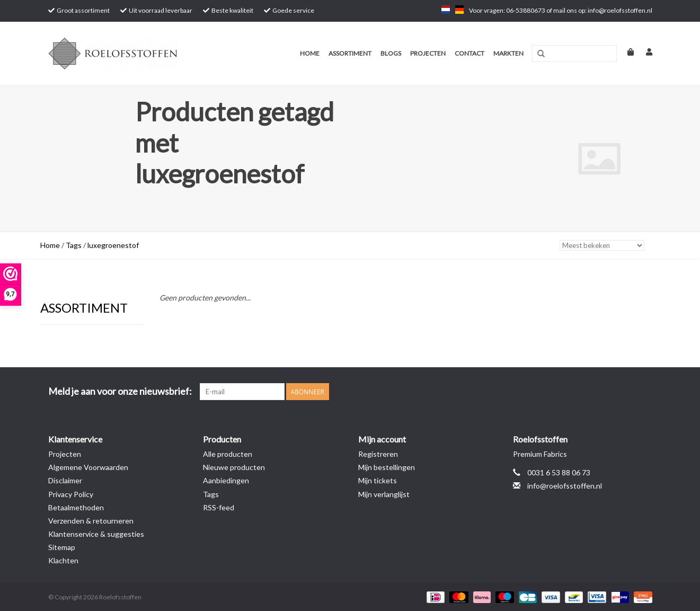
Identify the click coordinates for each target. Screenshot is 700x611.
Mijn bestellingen (387, 467)
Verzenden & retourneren (91, 521)
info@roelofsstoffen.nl (565, 486)
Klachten (63, 560)
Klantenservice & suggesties (96, 534)
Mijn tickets (378, 480)
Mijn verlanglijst (384, 494)
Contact (469, 53)
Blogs (391, 53)
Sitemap (62, 547)
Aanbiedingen (226, 480)
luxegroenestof (113, 245)
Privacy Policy (71, 494)
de (459, 10)
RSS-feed (219, 507)
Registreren (378, 454)
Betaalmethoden (76, 507)
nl (446, 10)
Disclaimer (65, 480)
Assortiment (350, 53)
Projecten (428, 53)
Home (310, 53)
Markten (508, 53)
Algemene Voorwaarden (88, 467)
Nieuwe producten (234, 467)
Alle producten (228, 454)
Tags (74, 245)
